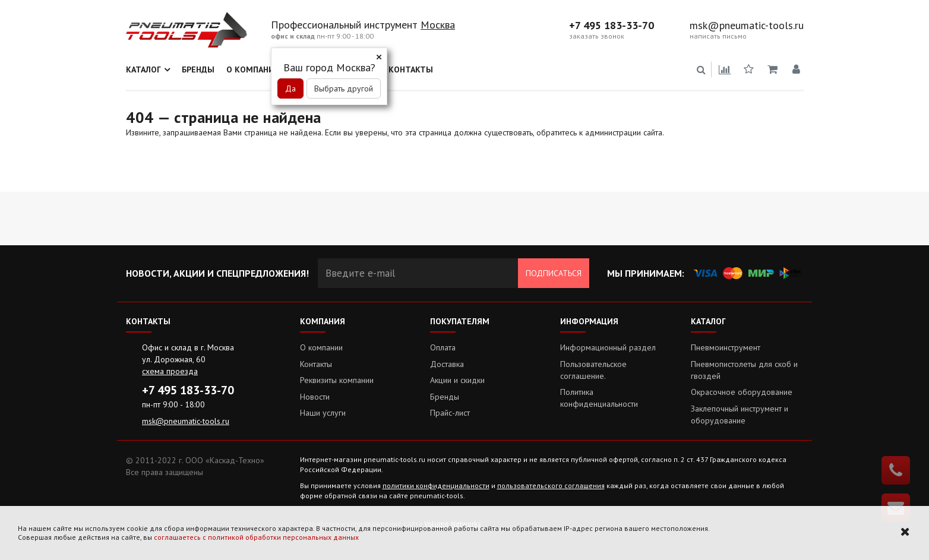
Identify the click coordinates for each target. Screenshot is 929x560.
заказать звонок (597, 36)
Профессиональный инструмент (346, 25)
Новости (315, 397)
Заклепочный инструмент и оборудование (740, 415)
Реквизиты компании (337, 380)
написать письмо (718, 36)
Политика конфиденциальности (599, 398)
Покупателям (460, 321)
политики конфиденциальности (436, 485)
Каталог (143, 69)
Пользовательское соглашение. (593, 370)
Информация (589, 321)
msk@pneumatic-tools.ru (747, 26)
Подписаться (554, 273)
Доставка (447, 364)
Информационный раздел (608, 347)
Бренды (198, 69)
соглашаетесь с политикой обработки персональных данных (256, 537)
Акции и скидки (457, 380)
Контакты (411, 69)
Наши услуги (323, 413)
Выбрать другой (344, 88)
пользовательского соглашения (551, 485)
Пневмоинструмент (726, 347)
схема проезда (170, 371)
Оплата (443, 347)
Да (290, 88)
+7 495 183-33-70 (612, 26)
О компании (253, 69)
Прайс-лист (450, 413)
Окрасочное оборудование (742, 392)
